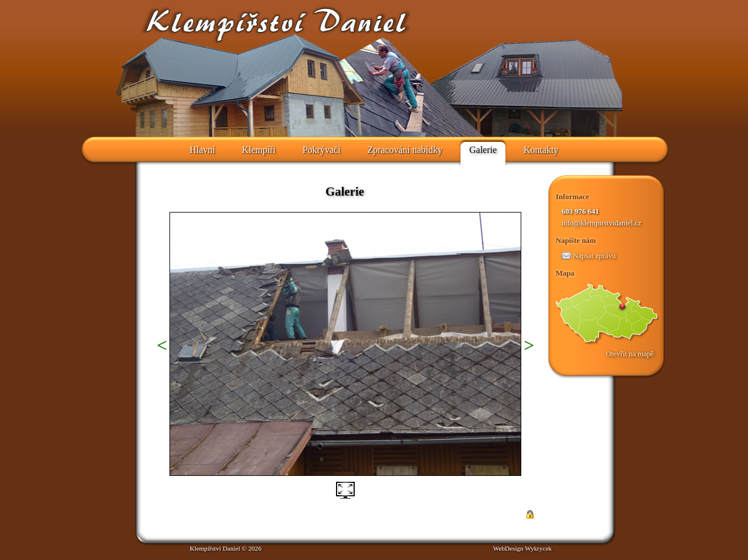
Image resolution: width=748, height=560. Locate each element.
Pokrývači (322, 150)
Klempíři (259, 150)
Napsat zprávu (589, 256)
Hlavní (202, 150)
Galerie (483, 150)
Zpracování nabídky (405, 150)
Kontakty (541, 150)
